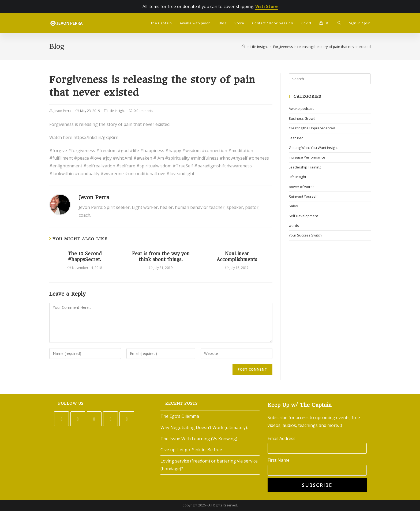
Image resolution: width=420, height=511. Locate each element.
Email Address (282, 438)
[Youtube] (127, 419)
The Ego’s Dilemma (180, 416)
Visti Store (267, 6)
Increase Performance (307, 157)
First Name (279, 460)
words (294, 226)
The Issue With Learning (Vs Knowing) (199, 439)
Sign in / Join (360, 23)
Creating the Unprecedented (312, 128)
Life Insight (117, 111)
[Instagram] (94, 419)
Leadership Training (305, 167)
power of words (302, 187)
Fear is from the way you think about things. (161, 257)
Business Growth (303, 118)
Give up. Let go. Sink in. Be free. (192, 450)
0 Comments (143, 111)
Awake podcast (301, 108)
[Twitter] (61, 419)
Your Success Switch (305, 235)
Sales (293, 206)
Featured (296, 138)
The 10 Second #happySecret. (85, 257)
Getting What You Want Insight (313, 148)
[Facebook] (78, 419)
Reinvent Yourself (303, 196)
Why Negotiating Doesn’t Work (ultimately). (204, 427)
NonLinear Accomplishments (237, 257)
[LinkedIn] (110, 419)
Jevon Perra (63, 111)
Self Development (303, 216)
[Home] (243, 47)
